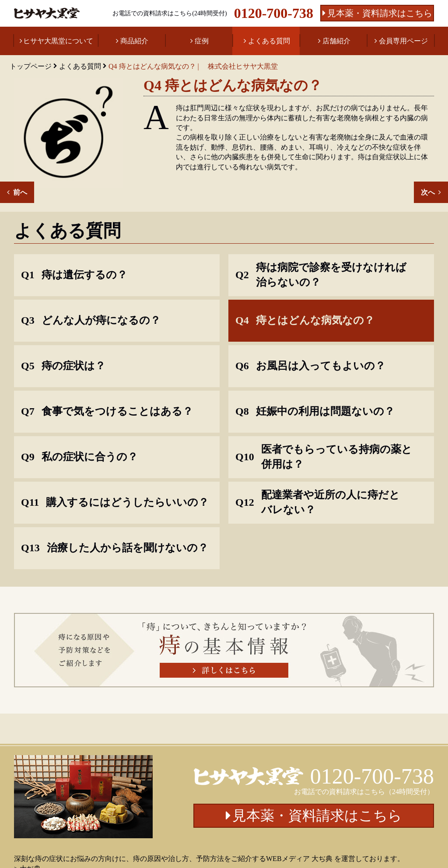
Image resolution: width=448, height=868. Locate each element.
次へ (428, 192)
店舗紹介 (336, 41)
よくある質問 (269, 41)
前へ (20, 192)
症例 (202, 41)
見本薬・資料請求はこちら (380, 13)
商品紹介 (134, 41)
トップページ (31, 66)
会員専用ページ (403, 41)
